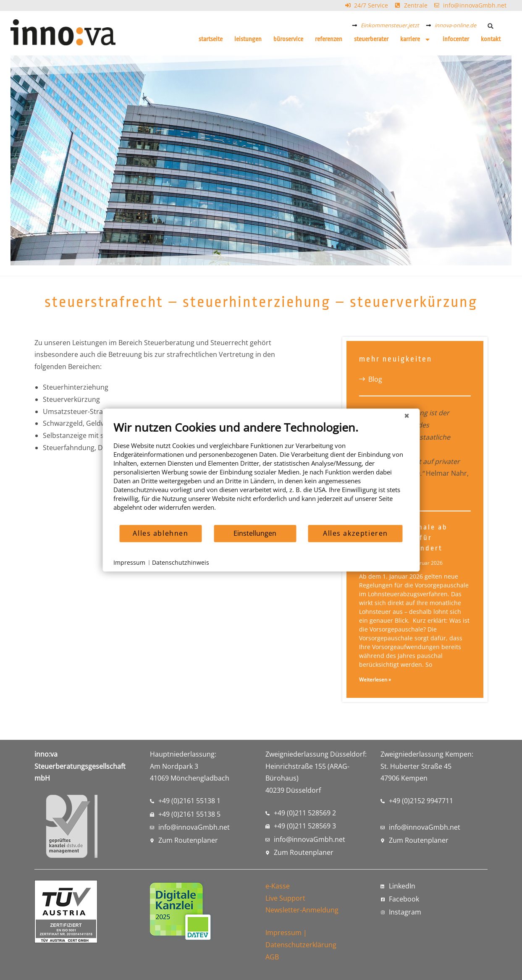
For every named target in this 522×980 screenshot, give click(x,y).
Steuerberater (371, 39)
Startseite (211, 39)
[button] (491, 26)
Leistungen (248, 39)
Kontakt (491, 39)
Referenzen (329, 39)
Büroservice (288, 39)
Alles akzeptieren (355, 533)
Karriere (416, 39)
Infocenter (456, 39)
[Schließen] (407, 415)
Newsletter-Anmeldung (302, 910)
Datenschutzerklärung (301, 945)
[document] (261, 472)
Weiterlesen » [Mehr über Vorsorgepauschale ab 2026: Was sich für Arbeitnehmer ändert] (375, 680)
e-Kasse (278, 886)
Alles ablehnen (160, 533)
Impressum (283, 933)
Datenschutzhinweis (181, 562)
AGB (272, 957)
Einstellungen (255, 533)
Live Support (285, 898)
